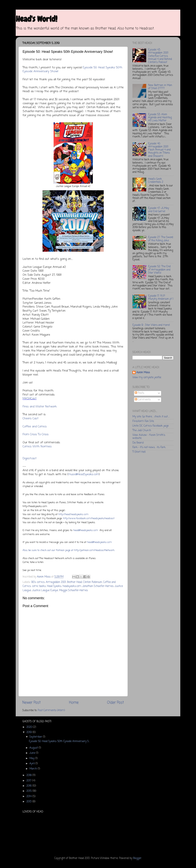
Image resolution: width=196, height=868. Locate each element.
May (32, 758)
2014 (29, 796)
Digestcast (30, 458)
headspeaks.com (72, 586)
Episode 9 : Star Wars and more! (151, 325)
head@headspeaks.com (86, 530)
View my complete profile (147, 378)
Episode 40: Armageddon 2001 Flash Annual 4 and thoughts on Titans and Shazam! (159, 150)
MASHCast (30, 399)
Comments (143, 400)
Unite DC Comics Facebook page (151, 426)
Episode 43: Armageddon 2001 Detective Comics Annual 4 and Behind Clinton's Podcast (160, 56)
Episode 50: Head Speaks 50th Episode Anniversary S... (59, 741)
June (33, 753)
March (34, 769)
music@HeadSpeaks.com (84, 474)
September (36, 737)
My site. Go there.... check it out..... (151, 417)
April (32, 764)
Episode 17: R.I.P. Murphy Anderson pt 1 (161, 297)
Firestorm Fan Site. (143, 421)
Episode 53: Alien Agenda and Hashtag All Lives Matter (160, 118)
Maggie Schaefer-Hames (73, 590)
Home (74, 703)
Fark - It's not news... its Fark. (149, 447)
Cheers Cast (31, 419)
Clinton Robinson (93, 582)
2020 (30, 727)
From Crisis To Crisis (36, 434)
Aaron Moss (143, 373)
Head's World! (36, 19)
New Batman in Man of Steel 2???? (160, 87)
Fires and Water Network (40, 407)
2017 (29, 781)
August (34, 748)
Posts (139, 393)
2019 (29, 732)
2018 (29, 775)
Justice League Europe (45, 590)
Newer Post (31, 703)
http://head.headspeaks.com (73, 514)
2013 (29, 802)
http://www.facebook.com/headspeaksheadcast (89, 518)
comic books (39, 586)
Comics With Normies (37, 447)
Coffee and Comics (35, 427)
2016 (29, 786)
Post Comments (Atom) (51, 710)
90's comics (38, 582)
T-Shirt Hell (139, 452)
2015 (29, 791)
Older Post (115, 703)
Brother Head (74, 582)
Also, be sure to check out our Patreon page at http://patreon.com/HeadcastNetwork (69, 550)
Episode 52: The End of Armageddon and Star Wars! (159, 270)
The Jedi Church (142, 431)
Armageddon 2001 (56, 582)
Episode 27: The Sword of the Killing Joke (161, 239)
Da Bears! (138, 443)
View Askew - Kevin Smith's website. (149, 437)
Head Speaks (54, 586)
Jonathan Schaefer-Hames (98, 586)
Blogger (137, 858)
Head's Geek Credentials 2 (156, 181)
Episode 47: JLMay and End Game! (159, 210)
